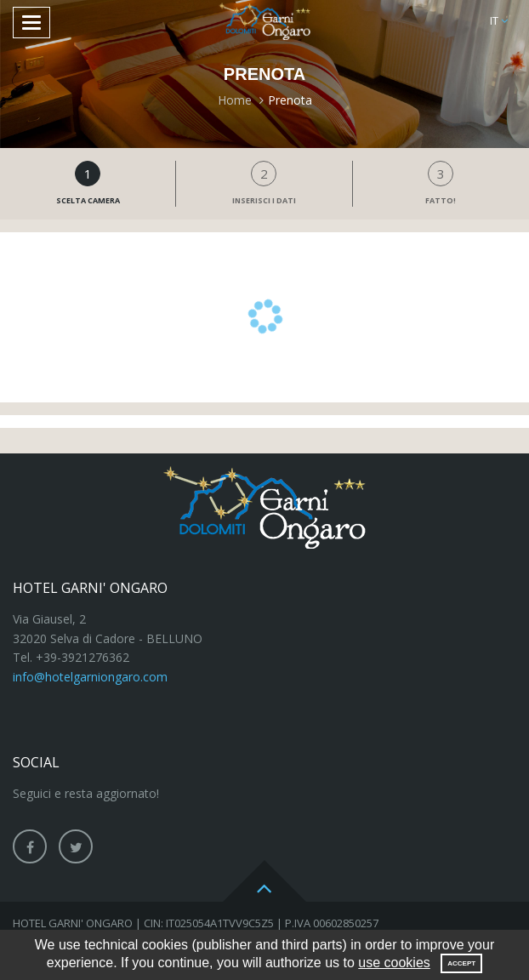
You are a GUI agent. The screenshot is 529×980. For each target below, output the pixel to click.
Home (235, 100)
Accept (461, 963)
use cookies (394, 963)
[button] (499, 21)
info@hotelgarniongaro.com (90, 677)
